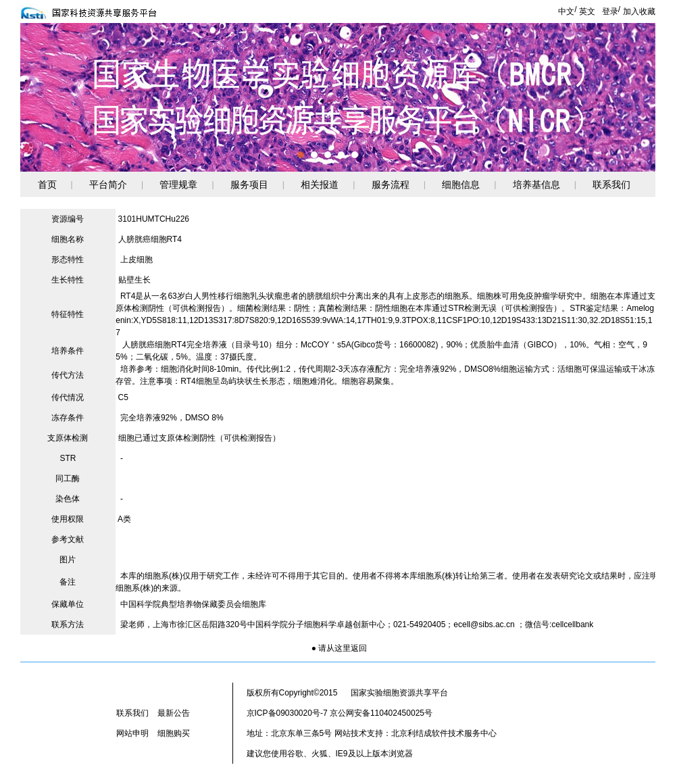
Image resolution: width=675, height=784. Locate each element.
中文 (566, 11)
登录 (610, 11)
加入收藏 (639, 11)
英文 (587, 11)
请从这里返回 (343, 648)
